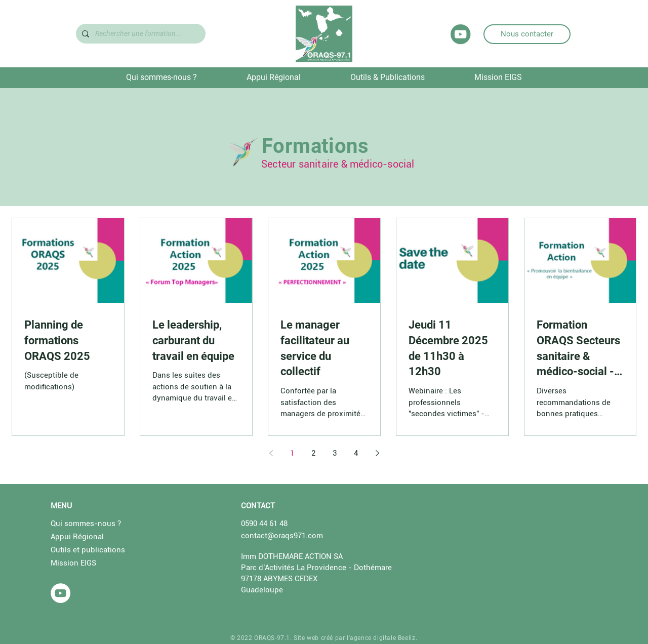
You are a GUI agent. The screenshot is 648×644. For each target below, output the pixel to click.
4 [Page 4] (356, 453)
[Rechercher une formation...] (140, 34)
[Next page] (377, 453)
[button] (161, 77)
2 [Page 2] (313, 453)
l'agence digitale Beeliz (381, 638)
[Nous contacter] (527, 34)
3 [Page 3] (335, 453)
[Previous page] (271, 453)
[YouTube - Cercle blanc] (60, 593)
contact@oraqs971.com (282, 536)
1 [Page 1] (292, 453)
